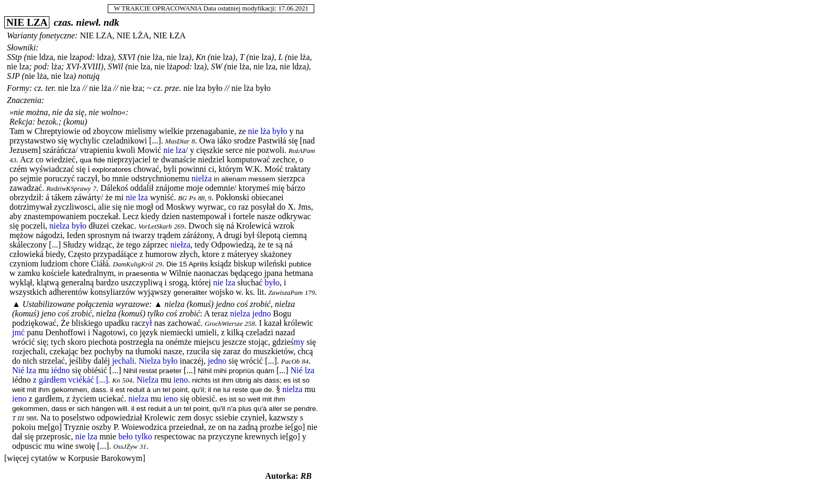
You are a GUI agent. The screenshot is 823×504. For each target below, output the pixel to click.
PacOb (291, 362)
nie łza (131, 88)
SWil (115, 66)
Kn (200, 57)
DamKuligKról (133, 264)
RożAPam (302, 151)
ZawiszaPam (285, 293)
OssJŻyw (125, 447)
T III (18, 418)
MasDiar (177, 141)
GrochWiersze (224, 324)
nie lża (100, 88)
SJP (13, 76)
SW (216, 66)
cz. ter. (45, 88)
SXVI (126, 57)
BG (183, 198)
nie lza (69, 88)
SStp (14, 57)
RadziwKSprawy (69, 189)
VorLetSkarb (155, 227)
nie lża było (251, 88)
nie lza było (203, 88)
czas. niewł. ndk (86, 22)
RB (306, 476)
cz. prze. (167, 88)
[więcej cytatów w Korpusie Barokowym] (75, 458)
